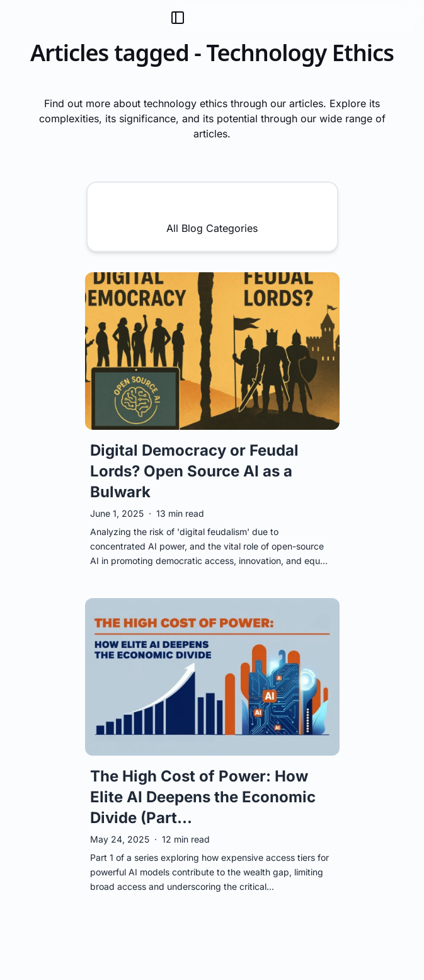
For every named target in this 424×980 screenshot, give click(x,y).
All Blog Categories (212, 216)
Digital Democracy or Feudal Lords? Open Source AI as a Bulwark (194, 471)
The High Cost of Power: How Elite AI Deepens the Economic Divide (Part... (203, 797)
